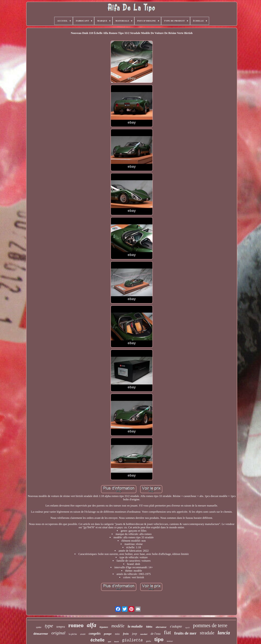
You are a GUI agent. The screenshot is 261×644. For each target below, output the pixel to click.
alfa (92, 625)
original (58, 633)
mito (117, 634)
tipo (159, 639)
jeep (134, 634)
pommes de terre (210, 625)
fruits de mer (185, 633)
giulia (148, 641)
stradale (207, 633)
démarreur (41, 634)
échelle (97, 640)
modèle (118, 626)
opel (109, 642)
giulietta (132, 640)
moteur (170, 641)
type (49, 626)
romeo (76, 625)
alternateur (161, 627)
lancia (224, 633)
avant (83, 634)
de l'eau (156, 634)
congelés (95, 634)
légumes (104, 627)
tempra (61, 627)
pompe (108, 634)
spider (39, 627)
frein (126, 634)
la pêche (73, 634)
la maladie (135, 626)
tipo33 (188, 628)
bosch (117, 642)
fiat (167, 632)
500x (149, 627)
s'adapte (176, 626)
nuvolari (144, 634)
